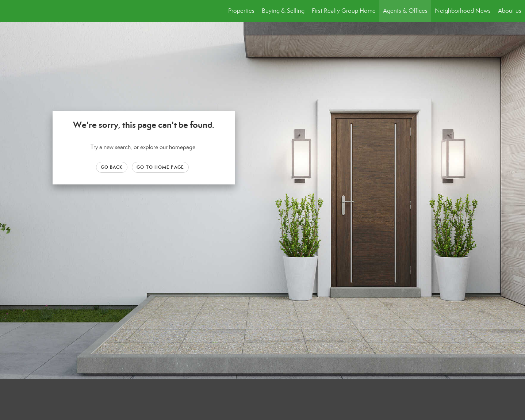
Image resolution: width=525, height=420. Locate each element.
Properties (241, 11)
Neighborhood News (463, 11)
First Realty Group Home (344, 11)
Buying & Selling (283, 11)
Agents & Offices (405, 11)
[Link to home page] (9, 11)
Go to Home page (160, 167)
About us (510, 11)
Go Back (112, 167)
